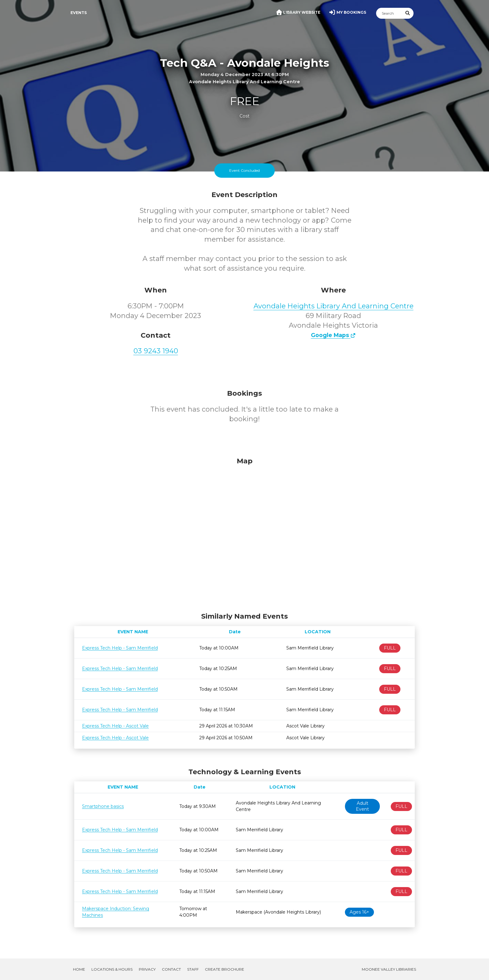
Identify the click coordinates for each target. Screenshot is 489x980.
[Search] (389, 13)
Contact (171, 969)
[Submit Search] (408, 13)
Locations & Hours (112, 969)
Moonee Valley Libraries (389, 969)
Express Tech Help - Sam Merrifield (120, 648)
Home (79, 969)
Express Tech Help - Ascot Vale (115, 726)
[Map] (244, 533)
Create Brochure (225, 969)
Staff (193, 969)
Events (79, 13)
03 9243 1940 (156, 351)
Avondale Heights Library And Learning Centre (334, 306)
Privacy (147, 969)
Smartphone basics (103, 806)
